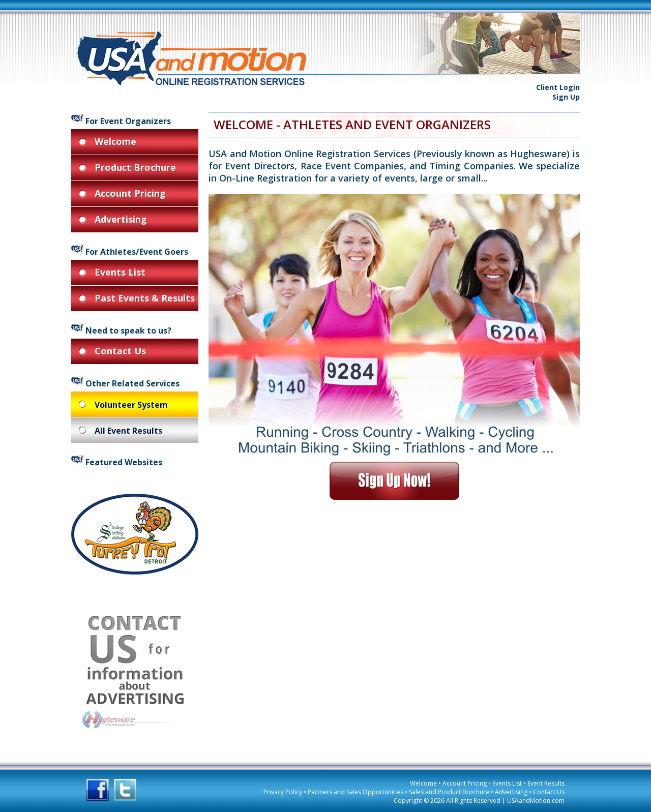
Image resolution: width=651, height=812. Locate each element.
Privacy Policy (283, 792)
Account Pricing (465, 783)
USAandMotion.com (536, 801)
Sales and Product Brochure (449, 792)
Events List (507, 783)
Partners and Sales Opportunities (356, 792)
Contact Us (549, 792)
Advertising (511, 792)
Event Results (546, 783)
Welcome (423, 783)
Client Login (558, 87)
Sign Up (566, 97)
